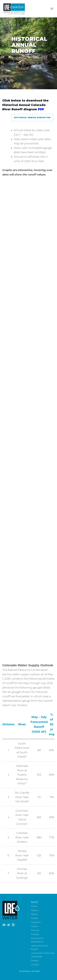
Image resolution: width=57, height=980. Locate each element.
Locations (36, 922)
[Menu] (52, 9)
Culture (34, 926)
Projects (35, 934)
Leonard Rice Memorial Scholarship (42, 955)
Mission (35, 910)
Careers (35, 961)
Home (34, 906)
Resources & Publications (37, 940)
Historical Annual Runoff (39, 947)
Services (35, 930)
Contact (35, 965)
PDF (41, 109)
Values (34, 914)
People (34, 918)
